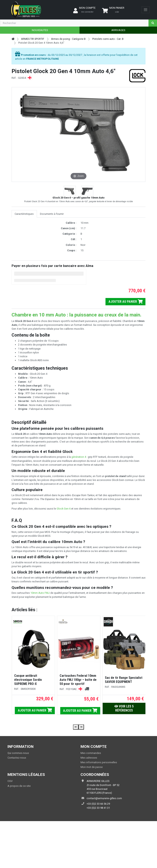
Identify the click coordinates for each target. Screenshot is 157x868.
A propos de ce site (19, 786)
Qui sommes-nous (18, 753)
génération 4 (79, 457)
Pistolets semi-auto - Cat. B (108, 39)
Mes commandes (91, 753)
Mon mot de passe (92, 767)
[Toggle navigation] (146, 10)
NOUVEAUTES (40, 30)
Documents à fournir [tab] (52, 214)
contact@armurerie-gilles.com (104, 798)
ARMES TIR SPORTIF (33, 39)
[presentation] (76, 727)
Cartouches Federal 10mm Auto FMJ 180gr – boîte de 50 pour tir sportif (78, 680)
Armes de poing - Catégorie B (68, 39)
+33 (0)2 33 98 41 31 (98, 808)
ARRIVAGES (118, 30)
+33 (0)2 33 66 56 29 (98, 804)
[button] (70, 191)
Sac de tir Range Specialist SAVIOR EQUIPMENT (124, 680)
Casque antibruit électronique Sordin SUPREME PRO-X (28, 680)
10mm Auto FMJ (40, 593)
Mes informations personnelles (99, 762)
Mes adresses (89, 758)
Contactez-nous (17, 758)
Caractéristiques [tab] (24, 214)
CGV (10, 781)
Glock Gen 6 (64, 509)
